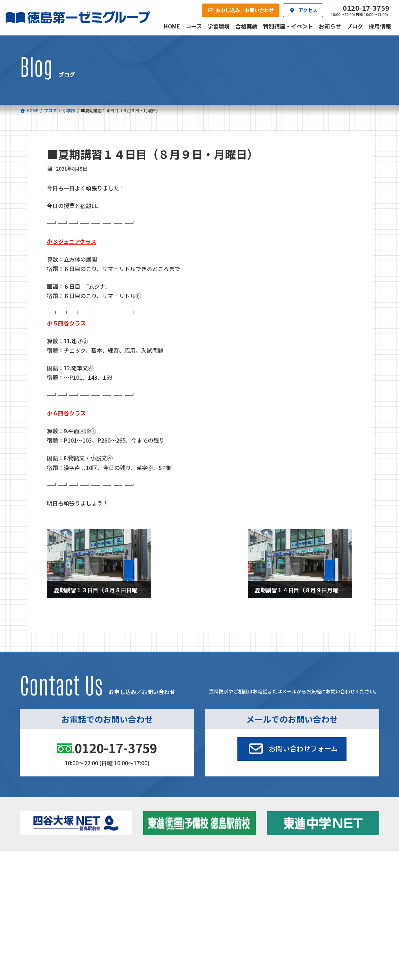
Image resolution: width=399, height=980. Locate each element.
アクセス (210, 930)
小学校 (43, 876)
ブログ (312, 894)
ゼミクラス (52, 896)
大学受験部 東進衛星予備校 (236, 876)
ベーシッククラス (59, 914)
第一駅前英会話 (221, 903)
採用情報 (268, 930)
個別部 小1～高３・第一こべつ (236, 885)
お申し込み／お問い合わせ (344, 930)
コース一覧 (39, 866)
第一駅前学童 (219, 894)
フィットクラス (56, 887)
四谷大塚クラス (56, 905)
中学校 (127, 876)
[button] (292, 749)
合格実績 (36, 930)
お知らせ (314, 885)
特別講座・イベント (325, 876)
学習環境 (95, 930)
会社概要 (153, 930)
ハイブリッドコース (146, 896)
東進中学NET (142, 905)
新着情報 (306, 866)
